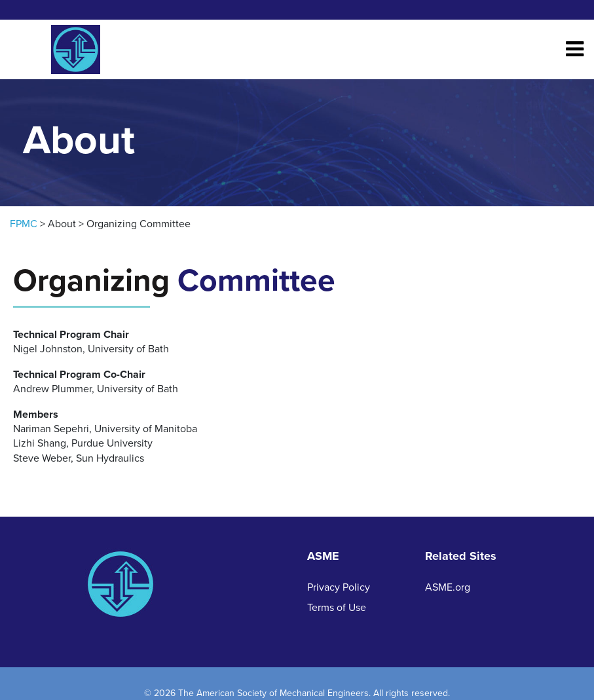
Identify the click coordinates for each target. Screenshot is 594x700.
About (62, 224)
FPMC (24, 224)
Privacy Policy (339, 587)
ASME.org (448, 587)
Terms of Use (337, 608)
